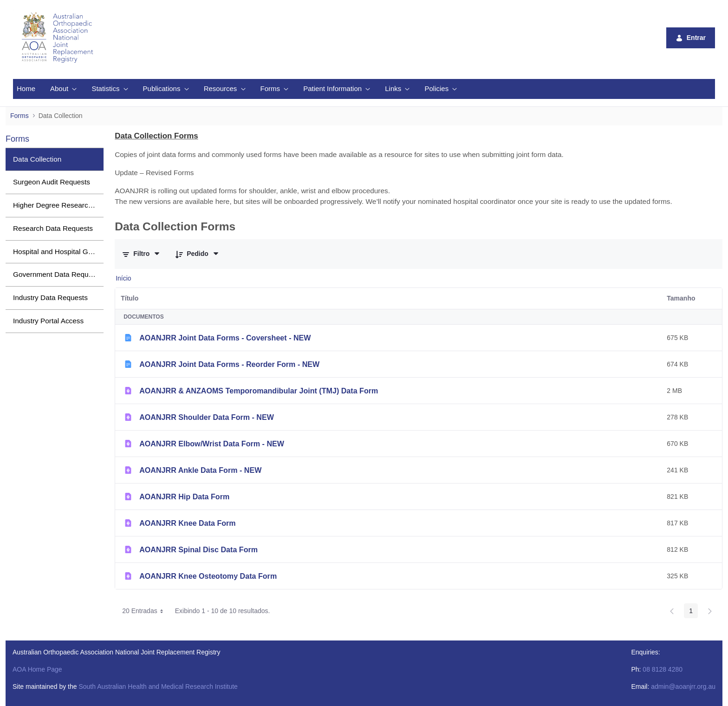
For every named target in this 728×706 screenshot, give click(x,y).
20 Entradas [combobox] (146, 611)
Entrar (691, 38)
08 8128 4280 (663, 669)
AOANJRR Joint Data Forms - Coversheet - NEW (225, 338)
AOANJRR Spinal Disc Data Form (198, 549)
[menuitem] (26, 89)
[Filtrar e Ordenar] (141, 254)
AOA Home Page (37, 669)
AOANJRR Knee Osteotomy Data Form (208, 576)
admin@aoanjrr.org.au (683, 686)
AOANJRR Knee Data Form (187, 523)
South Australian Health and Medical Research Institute (158, 686)
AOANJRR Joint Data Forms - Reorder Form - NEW (229, 364)
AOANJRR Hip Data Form (184, 497)
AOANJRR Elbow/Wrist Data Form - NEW (212, 444)
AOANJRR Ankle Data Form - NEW (200, 470)
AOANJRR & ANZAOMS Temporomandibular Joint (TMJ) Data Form (259, 391)
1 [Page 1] (691, 611)
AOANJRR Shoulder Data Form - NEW (207, 417)
